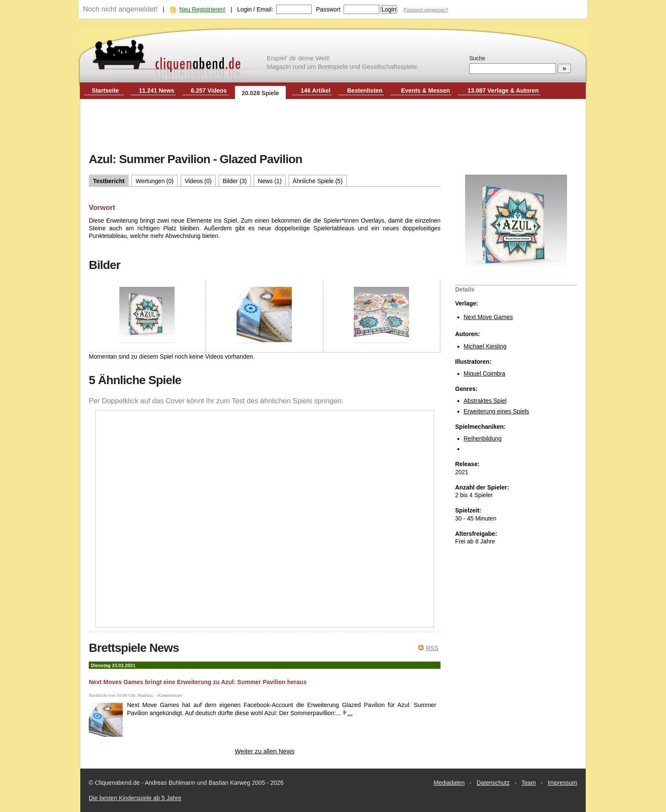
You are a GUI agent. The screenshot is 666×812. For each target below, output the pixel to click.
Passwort (328, 9)
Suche (477, 58)
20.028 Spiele (260, 93)
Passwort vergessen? (426, 10)
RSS (432, 648)
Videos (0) (198, 181)
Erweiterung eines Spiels (497, 411)
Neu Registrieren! (202, 9)
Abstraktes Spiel (485, 401)
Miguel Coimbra (485, 373)
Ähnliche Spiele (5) (318, 181)
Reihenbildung (483, 439)
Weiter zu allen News (265, 751)
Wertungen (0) (154, 181)
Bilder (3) (235, 181)
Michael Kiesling (485, 346)
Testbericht (109, 181)
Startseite (105, 91)
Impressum (563, 783)
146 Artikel (316, 91)
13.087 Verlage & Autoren (503, 91)
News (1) (270, 181)
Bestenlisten (365, 91)
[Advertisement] (333, 127)
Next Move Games (488, 317)
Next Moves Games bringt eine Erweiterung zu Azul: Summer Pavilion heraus (198, 682)
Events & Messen (425, 91)
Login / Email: (255, 9)
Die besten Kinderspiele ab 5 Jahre (135, 798)
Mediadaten (449, 783)
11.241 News (157, 91)
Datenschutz (493, 783)
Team (529, 783)
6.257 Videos (209, 91)
